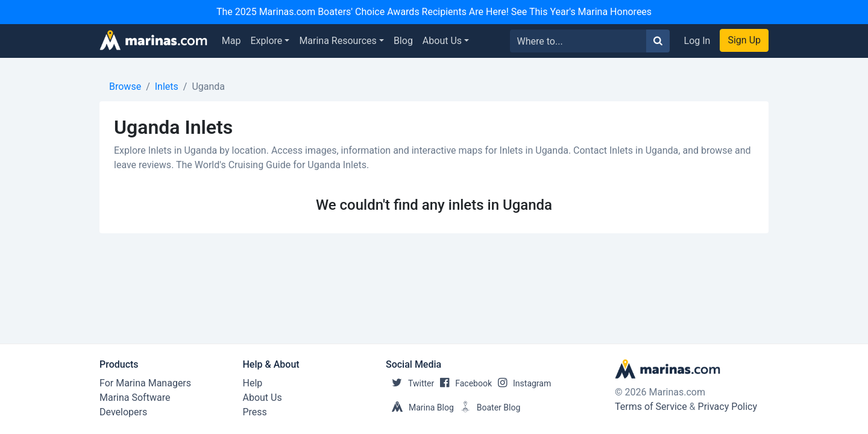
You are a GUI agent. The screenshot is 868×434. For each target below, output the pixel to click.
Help (253, 383)
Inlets (167, 86)
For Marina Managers (145, 383)
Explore (267, 41)
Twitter (410, 383)
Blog (403, 41)
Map (231, 41)
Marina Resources (338, 41)
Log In (697, 41)
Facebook (463, 383)
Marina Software (135, 398)
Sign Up (744, 40)
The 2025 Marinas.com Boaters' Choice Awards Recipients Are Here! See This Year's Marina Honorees (434, 12)
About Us (442, 41)
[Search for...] (578, 41)
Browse (125, 86)
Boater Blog (487, 407)
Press (255, 412)
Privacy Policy (728, 407)
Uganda (208, 86)
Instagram (521, 383)
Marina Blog (420, 407)
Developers (123, 412)
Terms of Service (651, 407)
